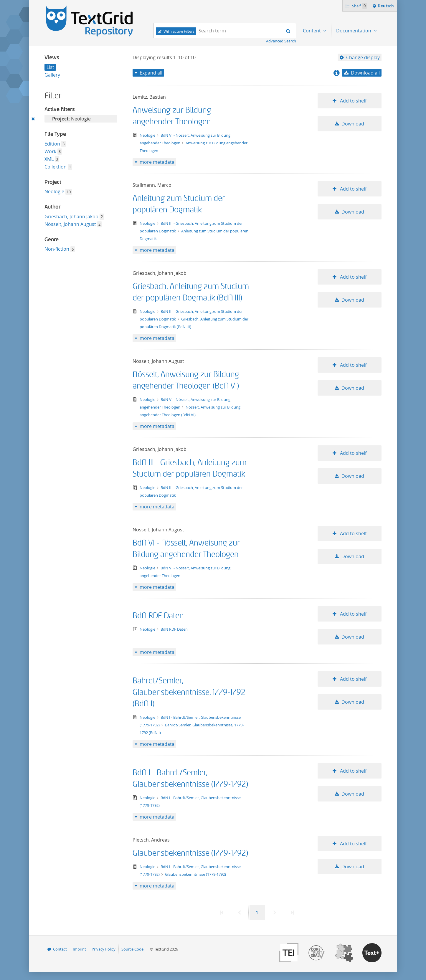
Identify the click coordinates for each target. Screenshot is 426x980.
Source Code (132, 949)
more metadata (157, 162)
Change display (363, 57)
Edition (52, 144)
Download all (365, 73)
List (50, 67)
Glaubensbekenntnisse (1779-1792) (190, 853)
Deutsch (386, 7)
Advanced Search (281, 41)
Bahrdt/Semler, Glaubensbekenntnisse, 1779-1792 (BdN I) (189, 692)
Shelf (359, 6)
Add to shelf (353, 101)
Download (353, 124)
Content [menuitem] (312, 31)
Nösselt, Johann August (70, 224)
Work (50, 151)
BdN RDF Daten (158, 616)
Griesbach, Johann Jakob (71, 217)
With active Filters (179, 31)
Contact (60, 949)
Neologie (54, 191)
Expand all (151, 73)
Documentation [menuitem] (354, 31)
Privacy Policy (104, 949)
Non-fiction (57, 249)
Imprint (79, 949)
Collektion (56, 167)
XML (49, 159)
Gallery (52, 75)
